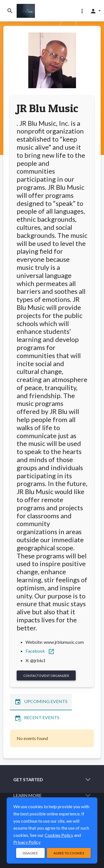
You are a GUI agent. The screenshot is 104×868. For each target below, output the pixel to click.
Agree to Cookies (69, 853)
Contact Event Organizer (46, 676)
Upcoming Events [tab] (41, 702)
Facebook (40, 651)
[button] (82, 11)
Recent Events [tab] (37, 718)
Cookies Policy (59, 835)
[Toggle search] (10, 11)
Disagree (30, 853)
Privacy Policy (27, 842)
